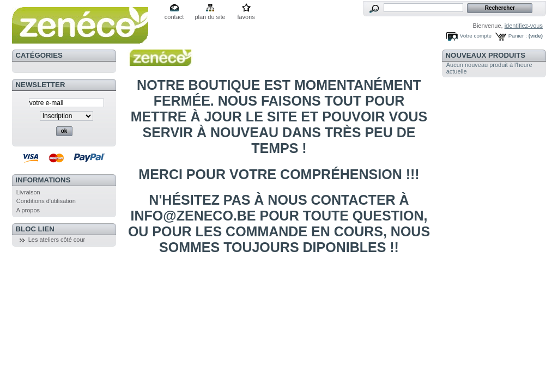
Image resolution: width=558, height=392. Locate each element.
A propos (28, 210)
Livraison (28, 192)
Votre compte (476, 36)
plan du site (210, 17)
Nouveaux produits (486, 55)
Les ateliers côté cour (57, 240)
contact (174, 17)
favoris (246, 17)
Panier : (518, 36)
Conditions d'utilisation (46, 201)
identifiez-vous (524, 26)
